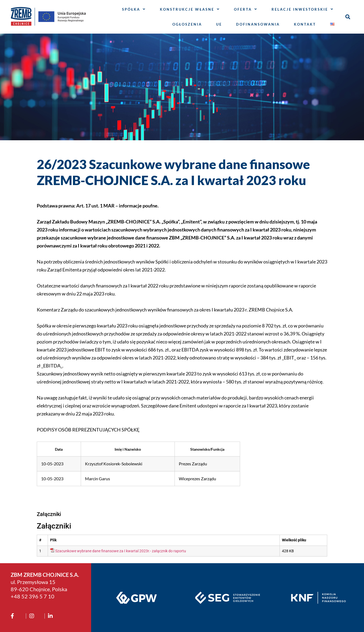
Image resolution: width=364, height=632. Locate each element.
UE (219, 24)
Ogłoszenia (187, 24)
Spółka (134, 9)
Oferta (246, 9)
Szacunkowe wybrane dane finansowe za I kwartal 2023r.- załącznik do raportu (121, 551)
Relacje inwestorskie (303, 9)
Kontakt (305, 24)
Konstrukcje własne (190, 9)
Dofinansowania (258, 24)
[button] (348, 17)
